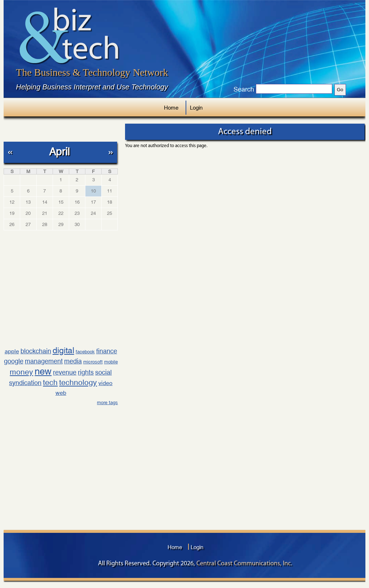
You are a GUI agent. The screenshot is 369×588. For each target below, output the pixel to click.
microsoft (93, 362)
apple (12, 351)
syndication (25, 383)
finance (107, 351)
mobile (111, 362)
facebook (85, 352)
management (44, 361)
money (21, 372)
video (105, 383)
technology (78, 383)
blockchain (36, 351)
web (61, 393)
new (43, 371)
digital (63, 350)
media (73, 361)
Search (244, 89)
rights (86, 372)
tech (50, 383)
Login (196, 108)
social (103, 372)
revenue (65, 372)
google (14, 361)
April (59, 152)
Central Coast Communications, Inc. (244, 564)
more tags (107, 403)
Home (171, 108)
